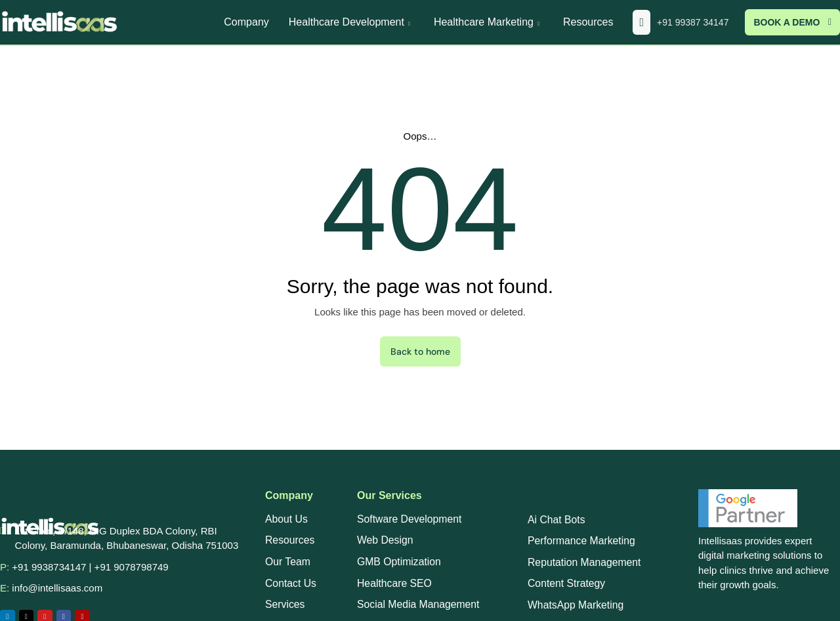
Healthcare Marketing (489, 22)
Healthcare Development (351, 22)
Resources (588, 22)
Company (246, 22)
